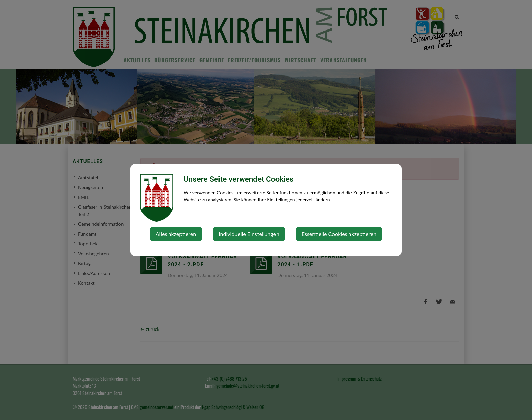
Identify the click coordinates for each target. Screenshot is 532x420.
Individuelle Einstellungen (249, 234)
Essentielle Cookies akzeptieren (339, 234)
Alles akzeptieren (176, 234)
